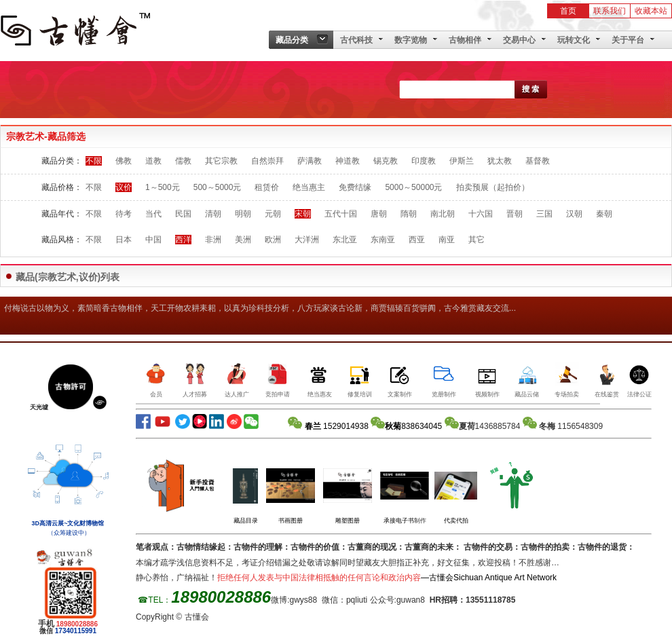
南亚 (447, 240)
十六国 (481, 214)
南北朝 (443, 214)
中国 (153, 240)
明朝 (243, 214)
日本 (124, 240)
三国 (544, 214)
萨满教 (310, 161)
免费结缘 (355, 187)
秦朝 (604, 214)
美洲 (243, 240)
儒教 (183, 161)
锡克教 (386, 161)
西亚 (417, 240)
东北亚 (345, 240)
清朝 (213, 214)
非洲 (213, 240)
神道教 (348, 161)
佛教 (124, 161)
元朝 (273, 214)
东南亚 (383, 240)
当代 (153, 214)
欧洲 (273, 240)
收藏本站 (651, 11)
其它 (477, 240)
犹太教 (500, 161)
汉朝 (574, 214)
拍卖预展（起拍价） (493, 187)
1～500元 (163, 187)
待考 (124, 214)
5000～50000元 (413, 187)
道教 (153, 161)
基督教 (538, 161)
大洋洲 (307, 240)
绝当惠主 (309, 187)
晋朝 (515, 214)
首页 (568, 11)
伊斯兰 (462, 161)
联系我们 (610, 11)
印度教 (424, 161)
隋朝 (409, 214)
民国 (183, 214)
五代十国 (341, 214)
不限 (94, 161)
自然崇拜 (267, 161)
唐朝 (379, 214)
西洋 (183, 240)
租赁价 (267, 187)
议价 (124, 187)
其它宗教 (221, 161)
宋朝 (303, 214)
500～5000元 (218, 187)
